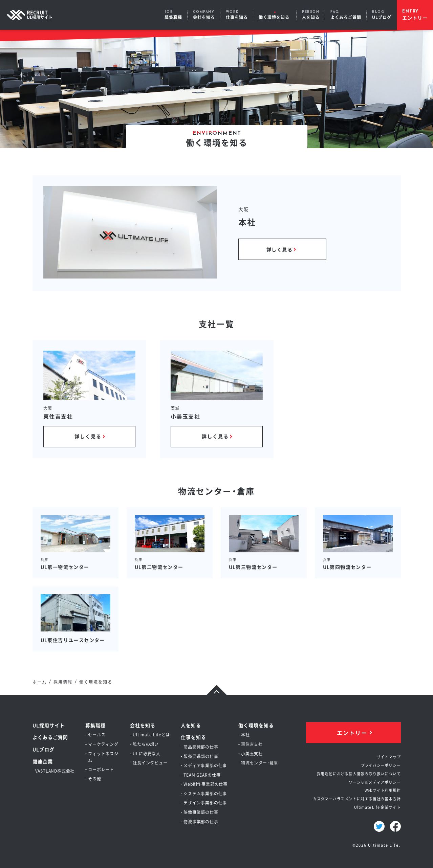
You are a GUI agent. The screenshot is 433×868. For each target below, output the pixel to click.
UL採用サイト (49, 725)
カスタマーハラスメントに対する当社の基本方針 (357, 799)
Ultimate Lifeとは (151, 735)
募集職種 (95, 725)
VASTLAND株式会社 (55, 771)
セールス (97, 735)
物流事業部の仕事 (201, 821)
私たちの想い (146, 744)
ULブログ (44, 749)
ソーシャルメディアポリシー (375, 782)
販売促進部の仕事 (201, 756)
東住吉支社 (252, 744)
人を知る (191, 725)
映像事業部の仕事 (201, 812)
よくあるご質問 (50, 737)
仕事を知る (193, 737)
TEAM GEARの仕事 (202, 775)
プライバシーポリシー (381, 765)
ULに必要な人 (147, 753)
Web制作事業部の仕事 (205, 784)
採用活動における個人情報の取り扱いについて (359, 774)
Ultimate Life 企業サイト (377, 807)
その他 (94, 778)
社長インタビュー (150, 763)
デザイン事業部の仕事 (205, 803)
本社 (245, 735)
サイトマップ (389, 757)
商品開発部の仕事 (201, 747)
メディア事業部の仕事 (205, 765)
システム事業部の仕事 (205, 793)
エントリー (352, 733)
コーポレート (101, 769)
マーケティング (103, 744)
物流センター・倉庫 (259, 763)
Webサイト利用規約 (383, 790)
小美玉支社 (252, 753)
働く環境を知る (256, 725)
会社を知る (143, 725)
